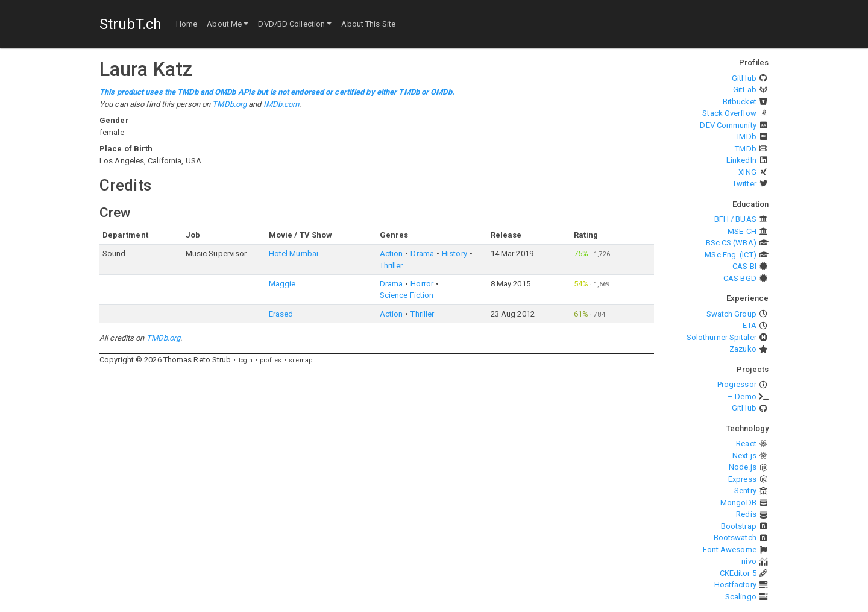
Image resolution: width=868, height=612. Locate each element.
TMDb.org (229, 104)
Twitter (744, 184)
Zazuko (743, 349)
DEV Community (728, 125)
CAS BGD (740, 278)
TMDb (745, 149)
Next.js (744, 456)
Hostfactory (735, 585)
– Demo (742, 396)
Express (742, 479)
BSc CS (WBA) (731, 243)
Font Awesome (730, 550)
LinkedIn (741, 160)
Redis (746, 514)
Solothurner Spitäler (722, 337)
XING (747, 172)
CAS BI (744, 266)
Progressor (737, 384)
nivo (749, 561)
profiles (271, 360)
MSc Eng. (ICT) (730, 255)
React (746, 443)
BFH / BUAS (735, 219)
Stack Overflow (729, 113)
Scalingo (741, 597)
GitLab (745, 90)
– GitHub (741, 408)
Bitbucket (740, 102)
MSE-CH (742, 231)
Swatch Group (731, 314)
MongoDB (738, 503)
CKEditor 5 (738, 573)
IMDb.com (281, 104)
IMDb (747, 137)
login (246, 360)
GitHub (744, 78)
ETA (749, 325)
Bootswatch (735, 538)
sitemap (300, 360)
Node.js (743, 467)
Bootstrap (739, 526)
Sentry (745, 491)
